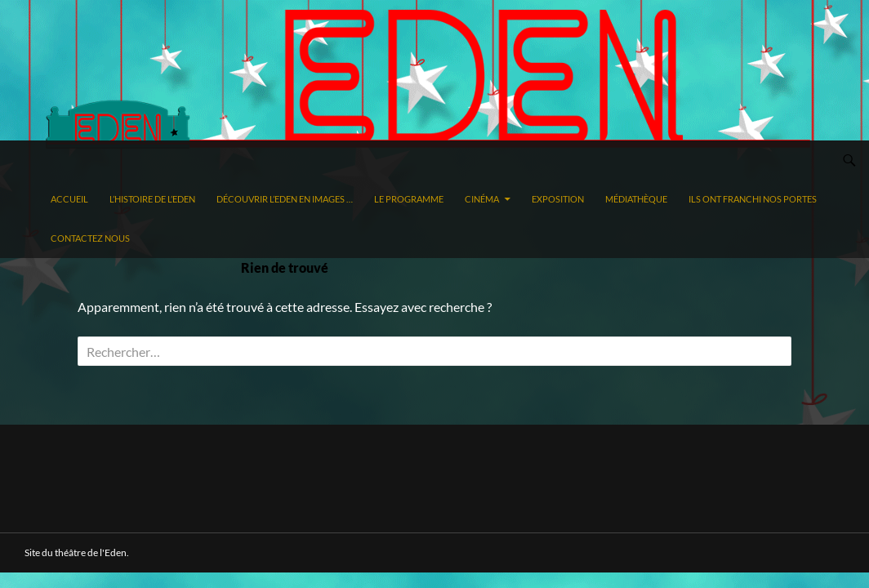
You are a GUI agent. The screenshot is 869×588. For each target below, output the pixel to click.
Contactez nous (90, 238)
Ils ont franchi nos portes (753, 199)
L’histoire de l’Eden (152, 199)
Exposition (558, 199)
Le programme (409, 199)
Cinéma (482, 199)
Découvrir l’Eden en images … (285, 199)
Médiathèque (636, 199)
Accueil (69, 199)
